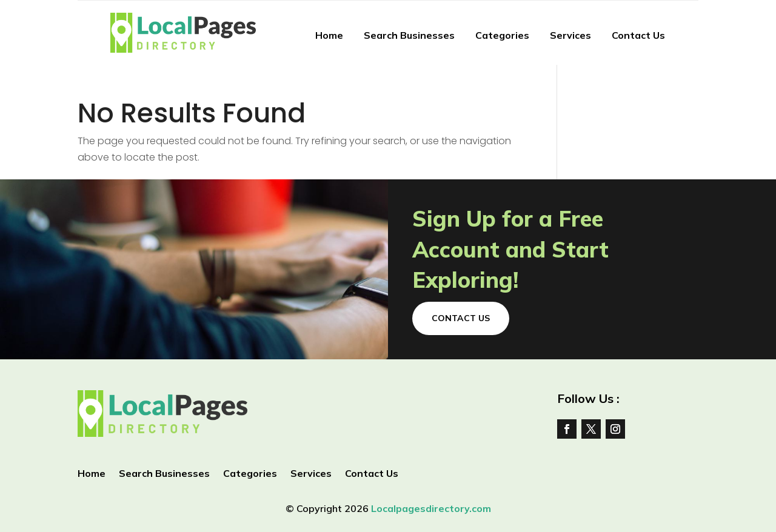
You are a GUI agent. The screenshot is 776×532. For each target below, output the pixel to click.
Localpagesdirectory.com (431, 508)
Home (329, 35)
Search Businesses (409, 35)
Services (570, 35)
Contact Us (638, 35)
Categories (502, 35)
